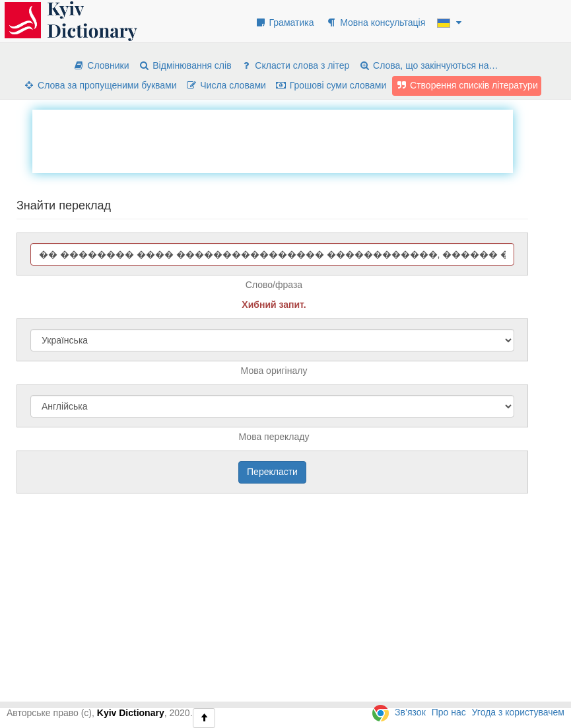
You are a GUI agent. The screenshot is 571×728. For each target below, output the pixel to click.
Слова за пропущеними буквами (100, 85)
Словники (101, 65)
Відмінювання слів (185, 65)
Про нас (449, 712)
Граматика (285, 22)
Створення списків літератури (467, 85)
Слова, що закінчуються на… (428, 65)
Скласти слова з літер (295, 65)
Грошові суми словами (331, 85)
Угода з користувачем (518, 712)
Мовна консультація (375, 22)
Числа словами (226, 85)
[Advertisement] (273, 139)
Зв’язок (410, 712)
